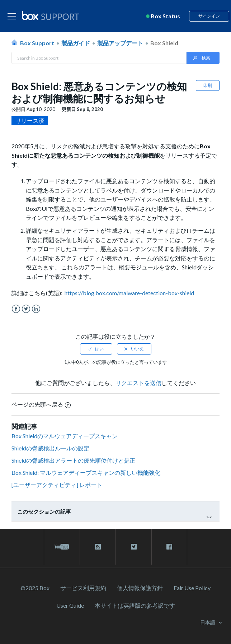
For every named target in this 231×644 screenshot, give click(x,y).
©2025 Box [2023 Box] (35, 588)
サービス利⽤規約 (83, 588)
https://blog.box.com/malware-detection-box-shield (129, 293)
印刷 (208, 85)
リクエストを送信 (138, 383)
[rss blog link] (98, 547)
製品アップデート (120, 43)
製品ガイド (76, 43)
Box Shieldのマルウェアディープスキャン (65, 436)
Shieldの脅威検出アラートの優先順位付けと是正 (73, 460)
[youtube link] (62, 547)
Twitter (26, 309)
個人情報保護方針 (140, 588)
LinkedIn (36, 309)
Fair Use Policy (192, 588)
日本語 (208, 622)
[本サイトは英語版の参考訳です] (135, 605)
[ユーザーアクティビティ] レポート (57, 485)
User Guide (70, 605)
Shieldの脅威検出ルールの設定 (50, 448)
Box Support (37, 43)
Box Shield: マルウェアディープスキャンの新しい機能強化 (86, 472)
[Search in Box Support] (99, 58)
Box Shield (164, 43)
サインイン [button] (209, 16)
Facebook (16, 309)
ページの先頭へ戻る (41, 404)
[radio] (96, 349)
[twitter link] (134, 547)
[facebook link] (169, 547)
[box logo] (51, 15)
